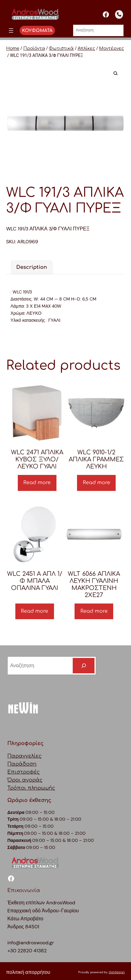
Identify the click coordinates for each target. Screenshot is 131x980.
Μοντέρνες (112, 48)
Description (32, 267)
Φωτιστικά (61, 48)
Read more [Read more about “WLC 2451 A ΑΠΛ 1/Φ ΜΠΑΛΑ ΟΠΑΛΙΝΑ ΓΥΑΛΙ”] (35, 611)
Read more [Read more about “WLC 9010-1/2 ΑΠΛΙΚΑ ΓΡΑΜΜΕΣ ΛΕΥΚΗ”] (96, 483)
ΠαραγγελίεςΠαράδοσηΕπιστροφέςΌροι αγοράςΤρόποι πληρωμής (31, 772)
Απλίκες (86, 48)
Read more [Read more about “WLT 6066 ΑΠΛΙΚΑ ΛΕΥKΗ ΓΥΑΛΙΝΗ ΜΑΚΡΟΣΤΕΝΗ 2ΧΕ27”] (94, 611)
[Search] (84, 666)
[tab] (32, 267)
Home (13, 48)
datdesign (117, 972)
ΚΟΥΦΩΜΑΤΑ (37, 30)
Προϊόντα (34, 48)
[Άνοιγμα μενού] (11, 30)
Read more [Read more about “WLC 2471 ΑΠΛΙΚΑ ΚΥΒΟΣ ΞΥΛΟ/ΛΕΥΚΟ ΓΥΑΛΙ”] (37, 483)
